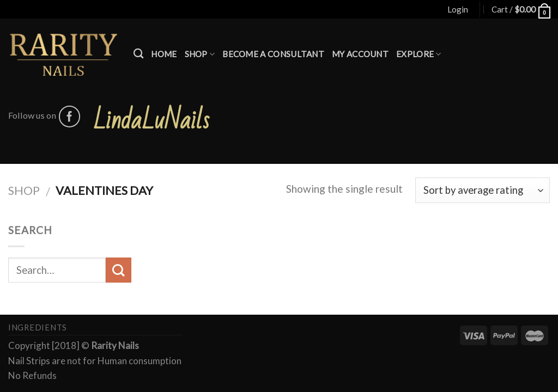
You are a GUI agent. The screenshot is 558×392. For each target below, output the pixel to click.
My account (360, 54)
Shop (200, 54)
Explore (419, 54)
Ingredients (38, 327)
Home (164, 54)
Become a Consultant (273, 54)
